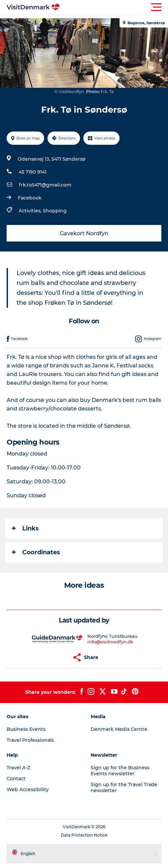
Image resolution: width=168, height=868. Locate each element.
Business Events (26, 729)
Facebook (30, 198)
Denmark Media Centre (119, 729)
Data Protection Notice (84, 835)
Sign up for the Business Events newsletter (120, 771)
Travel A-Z (18, 768)
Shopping (55, 211)
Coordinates (36, 552)
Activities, (31, 211)
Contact (16, 779)
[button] (114, 7)
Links (25, 528)
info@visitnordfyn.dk (110, 642)
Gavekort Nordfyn (84, 233)
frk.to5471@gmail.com (45, 185)
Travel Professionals (30, 740)
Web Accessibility (28, 789)
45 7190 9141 (33, 172)
